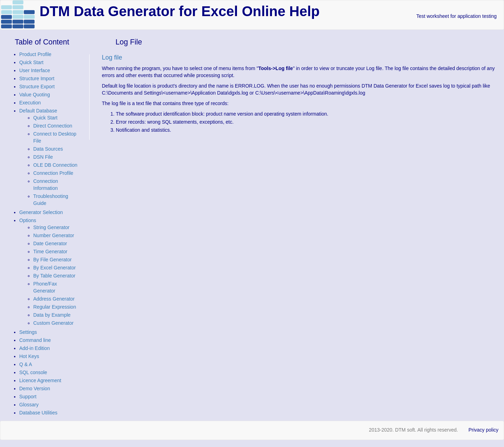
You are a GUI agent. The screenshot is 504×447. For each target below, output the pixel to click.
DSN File (43, 157)
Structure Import (37, 78)
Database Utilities (38, 413)
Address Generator (54, 299)
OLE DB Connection (55, 165)
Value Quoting (35, 95)
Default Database (38, 111)
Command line (35, 340)
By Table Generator (54, 276)
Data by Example (52, 315)
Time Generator (50, 252)
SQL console (33, 372)
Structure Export (37, 87)
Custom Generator (53, 323)
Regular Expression (55, 307)
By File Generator (52, 260)
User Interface (35, 70)
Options (28, 220)
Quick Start (31, 62)
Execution (30, 103)
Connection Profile (53, 173)
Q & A (26, 364)
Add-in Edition (34, 348)
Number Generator (54, 235)
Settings (28, 332)
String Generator (51, 227)
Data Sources (48, 149)
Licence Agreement (40, 380)
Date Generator (50, 243)
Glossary (29, 405)
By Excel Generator (54, 268)
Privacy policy (483, 430)
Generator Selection (41, 212)
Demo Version (35, 388)
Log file (112, 57)
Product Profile (35, 54)
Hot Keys (29, 356)
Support (28, 397)
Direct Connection (53, 126)
